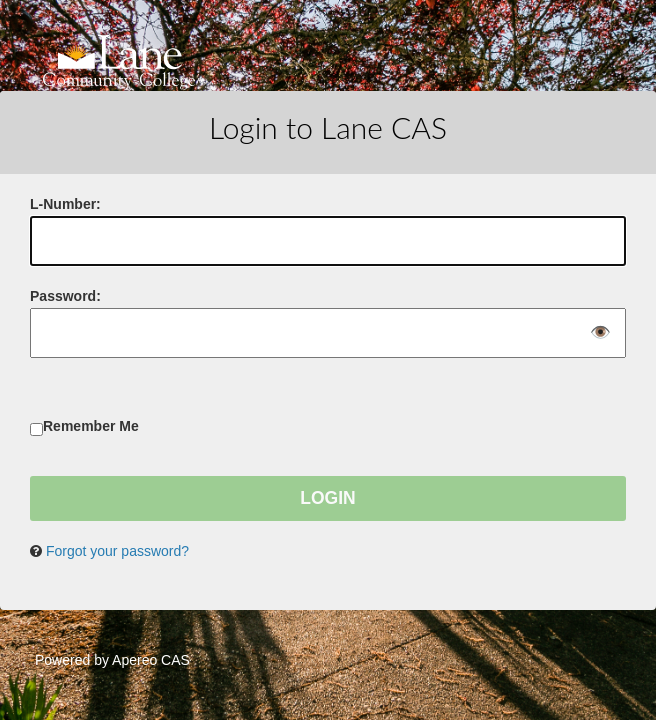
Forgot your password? (117, 551)
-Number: (65, 204)
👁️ (600, 333)
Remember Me (91, 426)
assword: (65, 296)
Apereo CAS (151, 660)
